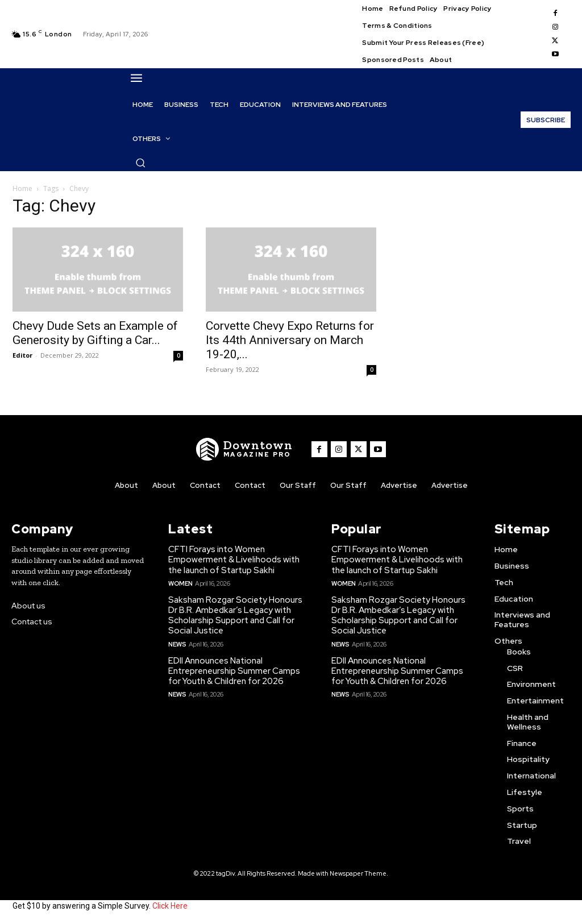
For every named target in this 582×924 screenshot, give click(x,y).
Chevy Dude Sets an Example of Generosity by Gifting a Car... (95, 333)
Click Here (170, 906)
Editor (22, 355)
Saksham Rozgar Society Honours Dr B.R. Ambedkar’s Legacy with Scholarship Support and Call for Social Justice (235, 615)
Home (22, 188)
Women (180, 583)
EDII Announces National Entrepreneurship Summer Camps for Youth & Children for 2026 (234, 670)
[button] (140, 163)
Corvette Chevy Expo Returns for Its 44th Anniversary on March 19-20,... (290, 340)
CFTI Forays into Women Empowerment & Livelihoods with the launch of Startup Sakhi (234, 560)
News (177, 644)
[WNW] (245, 449)
